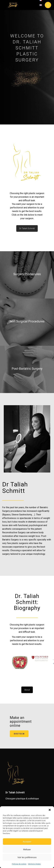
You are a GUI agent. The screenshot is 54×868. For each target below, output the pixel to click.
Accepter (27, 842)
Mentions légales (34, 864)
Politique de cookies (19, 864)
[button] (50, 810)
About (27, 690)
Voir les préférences (27, 857)
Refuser (27, 849)
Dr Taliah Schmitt (27, 228)
